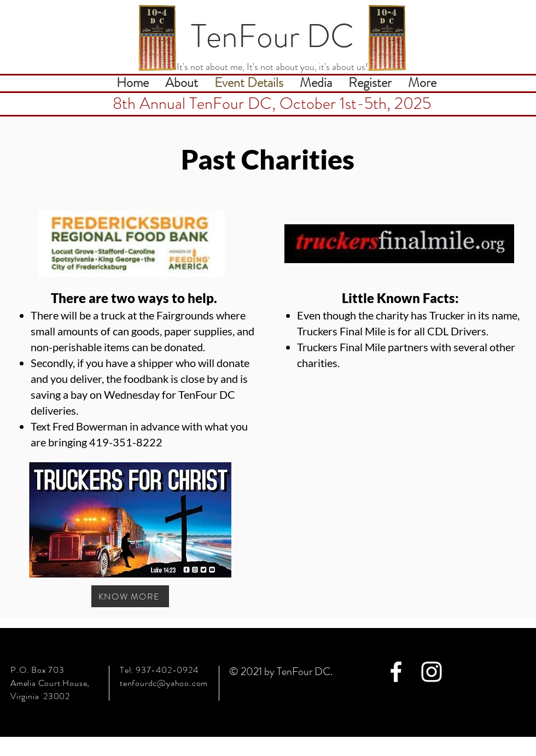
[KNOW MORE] (130, 596)
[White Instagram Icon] (432, 672)
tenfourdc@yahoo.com (164, 683)
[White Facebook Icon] (396, 672)
